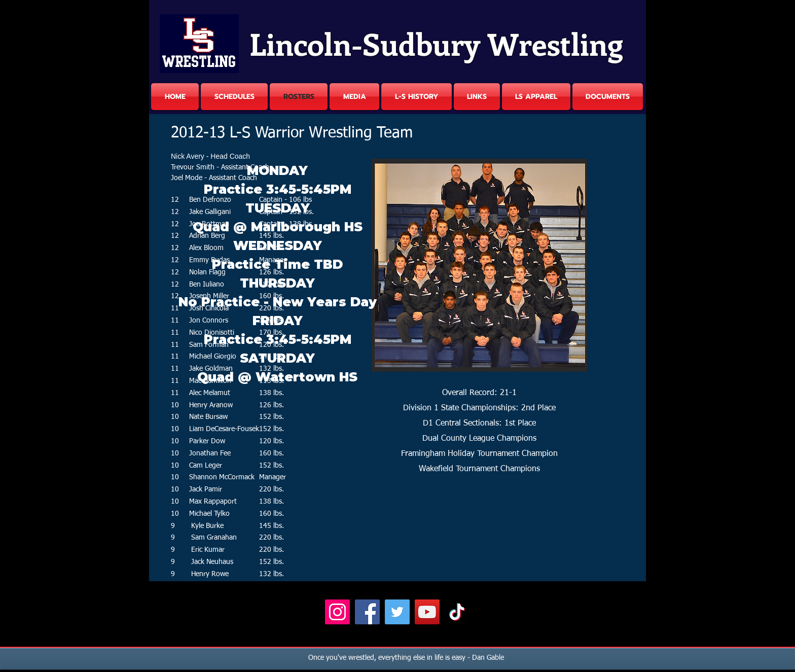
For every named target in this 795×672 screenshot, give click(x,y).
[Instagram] (337, 612)
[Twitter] (397, 612)
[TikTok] (457, 612)
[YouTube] (427, 612)
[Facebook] (367, 612)
